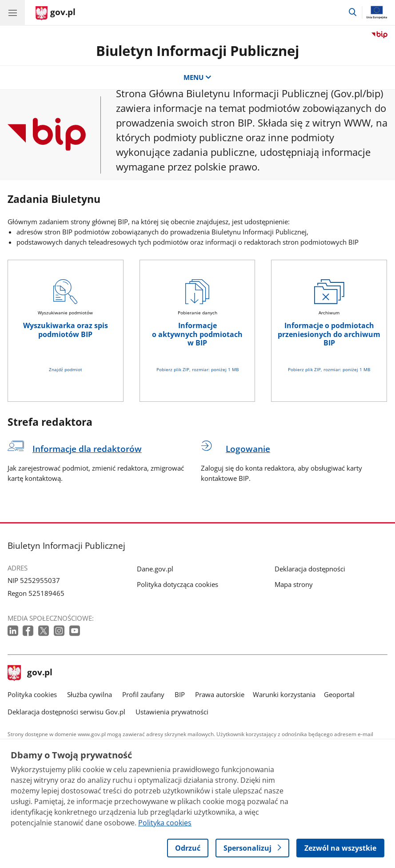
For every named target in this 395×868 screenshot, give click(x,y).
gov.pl (30, 673)
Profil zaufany (143, 694)
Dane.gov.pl (155, 569)
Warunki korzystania (284, 694)
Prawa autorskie (220, 694)
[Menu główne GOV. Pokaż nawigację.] (12, 12)
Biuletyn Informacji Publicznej (197, 51)
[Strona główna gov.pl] (56, 13)
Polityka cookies (32, 694)
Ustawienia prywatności (172, 712)
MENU (197, 77)
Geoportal (339, 694)
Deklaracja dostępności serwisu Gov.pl (66, 712)
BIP (180, 694)
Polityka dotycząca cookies (178, 584)
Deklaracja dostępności (310, 569)
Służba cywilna (90, 694)
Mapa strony (294, 584)
